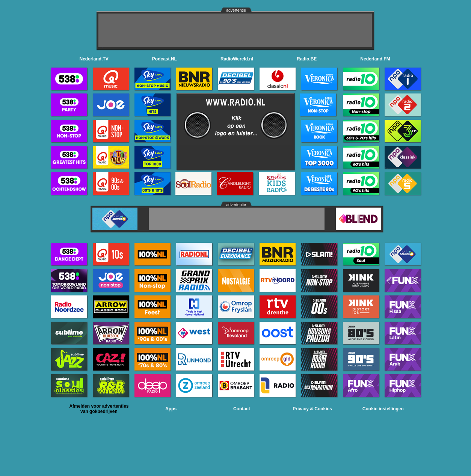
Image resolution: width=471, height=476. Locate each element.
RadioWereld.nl (237, 59)
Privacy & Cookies (312, 409)
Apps (171, 409)
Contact (242, 409)
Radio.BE (307, 59)
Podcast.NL (165, 59)
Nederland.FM (375, 59)
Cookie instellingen (383, 409)
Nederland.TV (94, 59)
